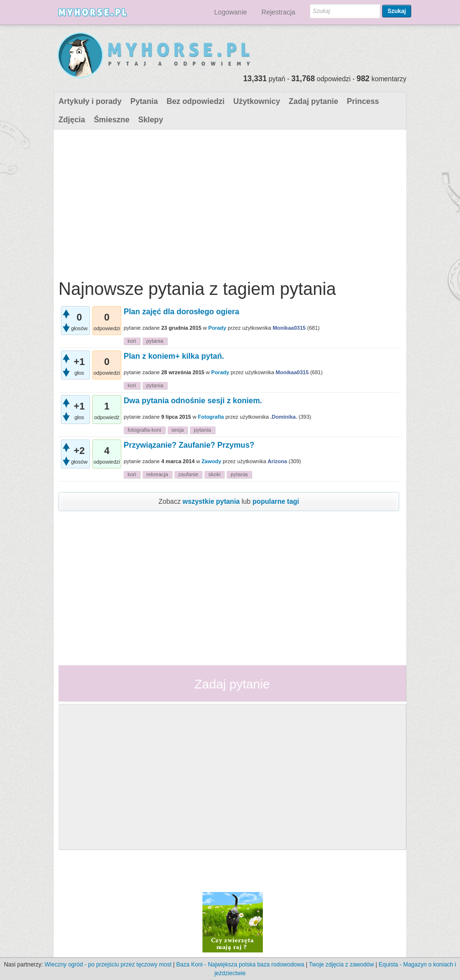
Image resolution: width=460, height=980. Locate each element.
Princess (363, 101)
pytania (155, 341)
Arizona (277, 461)
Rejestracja (278, 12)
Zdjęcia (72, 120)
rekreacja (157, 474)
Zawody (211, 461)
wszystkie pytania (211, 501)
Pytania (144, 101)
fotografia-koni (144, 430)
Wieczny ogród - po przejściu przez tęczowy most (108, 965)
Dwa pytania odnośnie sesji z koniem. (193, 401)
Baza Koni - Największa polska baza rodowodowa (240, 965)
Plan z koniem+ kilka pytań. (174, 356)
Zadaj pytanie (314, 101)
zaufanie (188, 474)
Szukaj (397, 11)
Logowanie (230, 12)
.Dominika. (284, 417)
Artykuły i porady (90, 101)
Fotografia (211, 417)
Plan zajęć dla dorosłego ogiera (181, 312)
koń (132, 341)
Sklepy (151, 120)
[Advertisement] (229, 202)
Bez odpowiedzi (196, 101)
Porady (217, 328)
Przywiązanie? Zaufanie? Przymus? (189, 445)
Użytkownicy (257, 101)
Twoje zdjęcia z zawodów (341, 965)
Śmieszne (112, 120)
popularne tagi (276, 501)
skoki (214, 474)
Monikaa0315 (289, 328)
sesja (178, 430)
